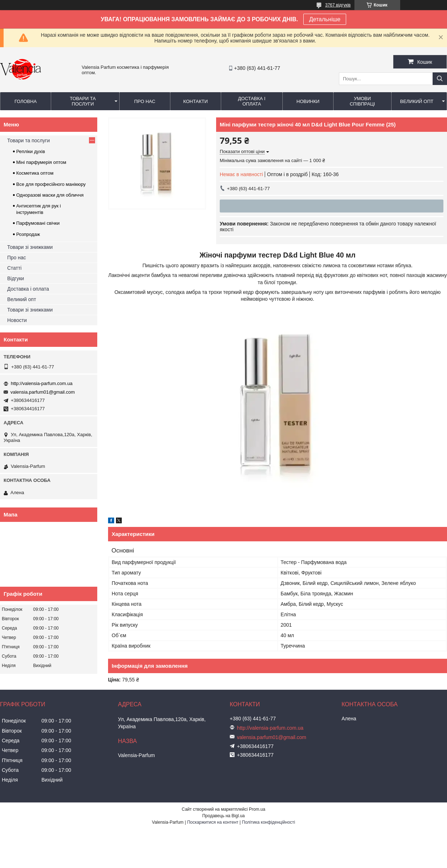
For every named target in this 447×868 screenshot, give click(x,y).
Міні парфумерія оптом (41, 162)
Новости (17, 320)
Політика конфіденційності (269, 822)
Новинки (308, 101)
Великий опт (417, 101)
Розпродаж (28, 234)
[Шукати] (440, 79)
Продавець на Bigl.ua (223, 816)
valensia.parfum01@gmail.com (43, 392)
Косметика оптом (35, 173)
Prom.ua (257, 809)
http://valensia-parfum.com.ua (42, 383)
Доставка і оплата (252, 101)
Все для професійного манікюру (51, 184)
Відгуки (16, 278)
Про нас (145, 101)
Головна (26, 101)
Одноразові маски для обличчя (50, 195)
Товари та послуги (83, 101)
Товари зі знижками (30, 247)
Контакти (196, 101)
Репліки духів (31, 151)
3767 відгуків (338, 5)
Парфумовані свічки (38, 223)
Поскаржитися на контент (213, 822)
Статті (14, 268)
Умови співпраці (362, 101)
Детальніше (325, 19)
